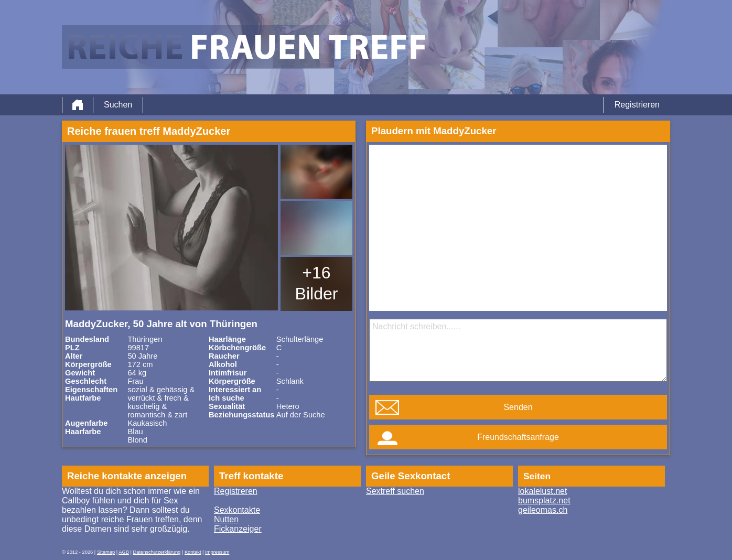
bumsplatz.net (544, 500)
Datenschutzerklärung (157, 552)
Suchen (118, 105)
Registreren (236, 491)
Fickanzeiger (238, 529)
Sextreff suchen (395, 491)
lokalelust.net (542, 491)
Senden (518, 407)
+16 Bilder (317, 283)
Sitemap (106, 552)
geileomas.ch (543, 510)
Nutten (226, 519)
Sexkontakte (237, 510)
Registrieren (637, 105)
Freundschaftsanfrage (518, 437)
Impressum (217, 552)
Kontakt (193, 552)
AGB (124, 552)
